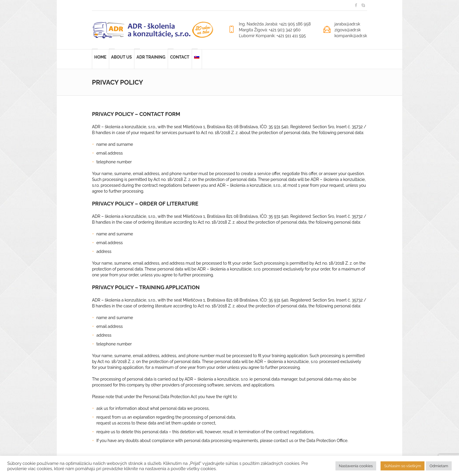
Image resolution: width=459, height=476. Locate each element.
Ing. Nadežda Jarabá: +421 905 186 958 (275, 24)
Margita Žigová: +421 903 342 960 (270, 30)
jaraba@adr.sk (347, 24)
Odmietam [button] (439, 466)
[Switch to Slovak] (197, 59)
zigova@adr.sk (347, 30)
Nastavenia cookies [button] (356, 466)
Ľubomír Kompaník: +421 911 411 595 (272, 36)
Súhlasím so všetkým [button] (403, 466)
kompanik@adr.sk (351, 36)
